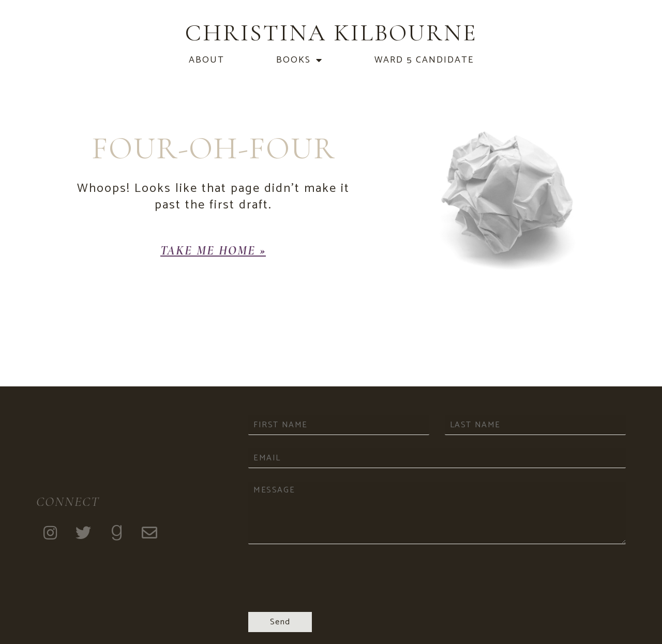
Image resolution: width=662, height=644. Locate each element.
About (207, 60)
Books (299, 60)
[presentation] (327, 595)
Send (280, 622)
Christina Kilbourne (331, 33)
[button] (213, 251)
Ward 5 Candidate (424, 60)
